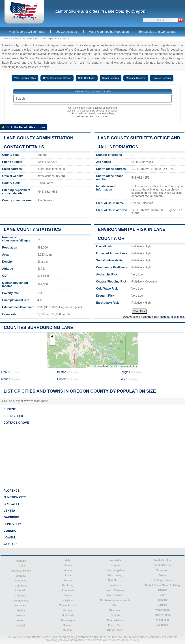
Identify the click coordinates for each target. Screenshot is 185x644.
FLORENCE (12, 491)
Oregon (115, 615)
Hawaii (21, 626)
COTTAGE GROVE (16, 423)
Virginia (163, 605)
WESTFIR (10, 544)
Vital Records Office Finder (27, 32)
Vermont (162, 600)
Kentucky (68, 585)
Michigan (68, 610)
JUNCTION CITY (15, 497)
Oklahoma (115, 610)
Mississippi (68, 620)
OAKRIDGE (11, 517)
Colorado (21, 590)
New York (115, 585)
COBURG (10, 531)
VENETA (9, 511)
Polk (128, 379)
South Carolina (162, 560)
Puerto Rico (115, 625)
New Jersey (115, 575)
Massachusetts (68, 605)
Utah (163, 595)
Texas (163, 575)
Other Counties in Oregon (57, 78)
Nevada (115, 565)
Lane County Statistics (32, 229)
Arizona (21, 576)
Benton (68, 372)
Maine (68, 595)
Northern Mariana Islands (115, 600)
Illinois (68, 565)
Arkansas (21, 581)
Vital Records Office (25, 78)
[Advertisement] (92, 457)
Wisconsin (162, 620)
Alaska (21, 566)
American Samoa (21, 571)
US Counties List (67, 32)
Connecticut (21, 601)
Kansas (68, 580)
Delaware (21, 606)
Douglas (131, 372)
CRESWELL (12, 504)
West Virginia (162, 615)
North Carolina (115, 590)
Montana (68, 630)
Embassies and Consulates (158, 32)
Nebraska (115, 560)
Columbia (21, 596)
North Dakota (115, 595)
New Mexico (115, 580)
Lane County (63, 38)
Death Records (110, 78)
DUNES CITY (12, 524)
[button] (52, 337)
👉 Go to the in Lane (24, 127)
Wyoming (163, 625)
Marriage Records (136, 78)
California (21, 586)
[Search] (181, 20)
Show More (139, 311)
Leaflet (91, 366)
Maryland (68, 600)
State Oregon (47, 38)
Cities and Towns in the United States (21, 38)
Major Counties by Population (109, 32)
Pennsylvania (115, 620)
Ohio (115, 605)
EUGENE (10, 409)
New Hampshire (115, 570)
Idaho (68, 560)
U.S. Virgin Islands (163, 580)
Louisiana (68, 590)
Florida (21, 611)
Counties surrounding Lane (38, 327)
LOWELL (10, 537)
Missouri (68, 625)
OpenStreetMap (117, 366)
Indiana (68, 570)
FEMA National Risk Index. (168, 317)
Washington (162, 610)
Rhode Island (115, 630)
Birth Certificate (87, 78)
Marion (11, 379)
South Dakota (162, 565)
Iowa (68, 575)
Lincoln (68, 379)
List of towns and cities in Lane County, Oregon (100, 11)
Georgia (21, 615)
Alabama (21, 561)
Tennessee (163, 570)
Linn (10, 372)
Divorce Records (162, 78)
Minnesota (68, 615)
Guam (21, 621)
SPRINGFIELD (13, 416)
